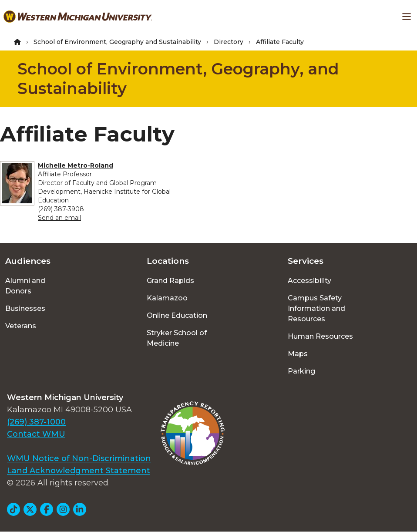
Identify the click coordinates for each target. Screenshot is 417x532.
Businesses (25, 308)
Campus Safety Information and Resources (316, 308)
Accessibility (309, 281)
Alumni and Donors (25, 286)
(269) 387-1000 (36, 422)
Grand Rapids (170, 281)
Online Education (177, 315)
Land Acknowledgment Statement (79, 471)
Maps (298, 354)
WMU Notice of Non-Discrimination (79, 458)
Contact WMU (36, 434)
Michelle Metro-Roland (76, 165)
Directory (229, 42)
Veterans (21, 326)
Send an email (59, 218)
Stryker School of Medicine (177, 338)
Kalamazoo (167, 298)
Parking (301, 371)
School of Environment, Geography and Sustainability (117, 42)
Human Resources (320, 336)
